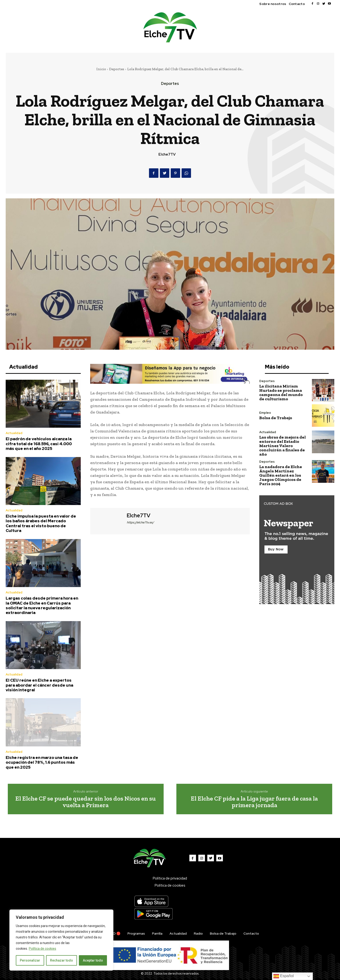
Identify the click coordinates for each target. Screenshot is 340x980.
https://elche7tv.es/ (140, 522)
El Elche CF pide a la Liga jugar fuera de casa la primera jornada (254, 802)
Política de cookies (42, 949)
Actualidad (14, 433)
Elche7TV (167, 154)
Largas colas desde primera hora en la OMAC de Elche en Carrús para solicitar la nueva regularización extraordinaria (42, 605)
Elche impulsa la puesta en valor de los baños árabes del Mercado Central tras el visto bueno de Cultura (41, 523)
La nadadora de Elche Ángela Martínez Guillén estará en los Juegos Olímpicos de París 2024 (281, 475)
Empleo (265, 413)
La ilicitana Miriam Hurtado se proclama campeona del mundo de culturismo (281, 392)
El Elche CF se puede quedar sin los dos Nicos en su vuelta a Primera (86, 802)
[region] (61, 940)
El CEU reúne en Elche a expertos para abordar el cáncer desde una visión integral (39, 685)
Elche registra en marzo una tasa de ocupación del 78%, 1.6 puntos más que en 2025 (42, 762)
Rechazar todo (62, 960)
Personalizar (30, 960)
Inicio (101, 69)
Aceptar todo (93, 960)
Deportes (117, 69)
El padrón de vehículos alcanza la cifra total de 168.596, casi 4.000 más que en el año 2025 (39, 444)
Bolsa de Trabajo (276, 418)
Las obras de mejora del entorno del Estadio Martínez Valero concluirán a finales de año (283, 446)
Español (284, 976)
